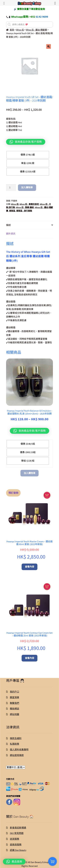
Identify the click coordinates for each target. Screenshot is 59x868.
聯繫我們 (14, 703)
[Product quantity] (11, 188)
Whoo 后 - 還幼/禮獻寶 (36, 30)
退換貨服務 (16, 845)
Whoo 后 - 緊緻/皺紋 (25, 207)
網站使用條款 (17, 755)
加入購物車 (27, 187)
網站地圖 (14, 714)
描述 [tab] (8, 225)
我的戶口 (14, 692)
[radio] (28, 155)
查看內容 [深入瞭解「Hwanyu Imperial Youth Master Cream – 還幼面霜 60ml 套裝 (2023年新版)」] (30, 567)
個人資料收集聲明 (19, 750)
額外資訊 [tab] (11, 234)
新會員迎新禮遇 (18, 828)
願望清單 (14, 697)
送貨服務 (14, 839)
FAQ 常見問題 (17, 833)
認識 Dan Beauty (18, 850)
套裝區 (12, 211)
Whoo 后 (20, 30)
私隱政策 (14, 744)
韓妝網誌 (14, 709)
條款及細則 (16, 738)
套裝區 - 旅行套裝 (24, 211)
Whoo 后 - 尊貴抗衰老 (29, 204)
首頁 (12, 30)
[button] (49, 46)
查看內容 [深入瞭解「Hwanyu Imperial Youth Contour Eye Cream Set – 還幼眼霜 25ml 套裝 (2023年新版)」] (30, 658)
